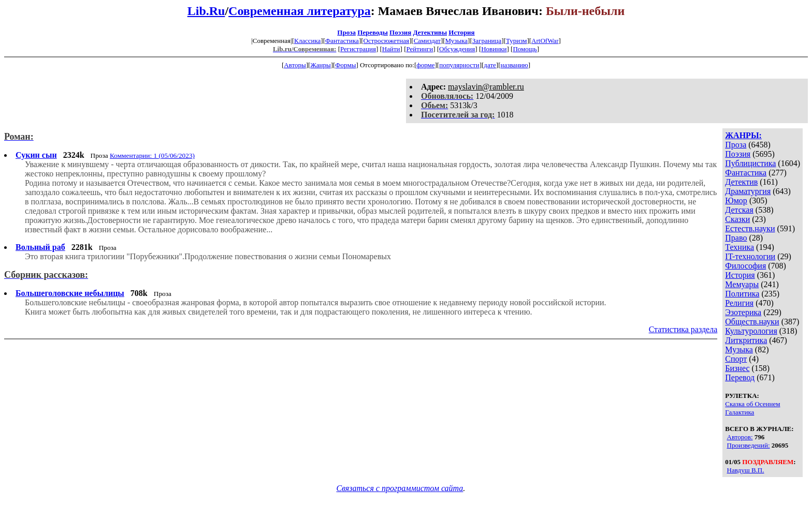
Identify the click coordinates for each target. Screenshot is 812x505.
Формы (345, 65)
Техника (740, 247)
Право (736, 238)
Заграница (487, 41)
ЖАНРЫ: (743, 135)
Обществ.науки (752, 322)
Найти (391, 49)
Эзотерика (743, 312)
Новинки (494, 49)
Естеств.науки (750, 228)
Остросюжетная (386, 41)
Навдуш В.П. (746, 470)
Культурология (751, 331)
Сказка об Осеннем (752, 404)
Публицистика (750, 163)
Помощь (525, 49)
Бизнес (737, 368)
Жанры (320, 65)
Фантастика (342, 41)
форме (425, 65)
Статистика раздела (683, 329)
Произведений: (749, 445)
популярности (459, 65)
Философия (745, 266)
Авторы (295, 65)
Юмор (736, 200)
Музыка (457, 41)
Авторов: (740, 437)
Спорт (736, 359)
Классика (307, 41)
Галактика (740, 412)
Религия (739, 303)
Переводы (373, 32)
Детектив (741, 182)
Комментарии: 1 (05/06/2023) (152, 155)
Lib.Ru (206, 11)
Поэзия (400, 32)
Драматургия (748, 191)
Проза (346, 32)
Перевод (740, 377)
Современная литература (300, 11)
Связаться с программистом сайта (400, 488)
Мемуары (742, 284)
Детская (739, 210)
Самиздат (427, 41)
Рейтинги (420, 49)
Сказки (737, 219)
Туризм (516, 41)
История (461, 32)
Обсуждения (457, 49)
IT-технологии (750, 256)
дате (490, 65)
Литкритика (746, 340)
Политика (742, 294)
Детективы (430, 32)
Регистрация (358, 49)
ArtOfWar (545, 41)
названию (514, 65)
